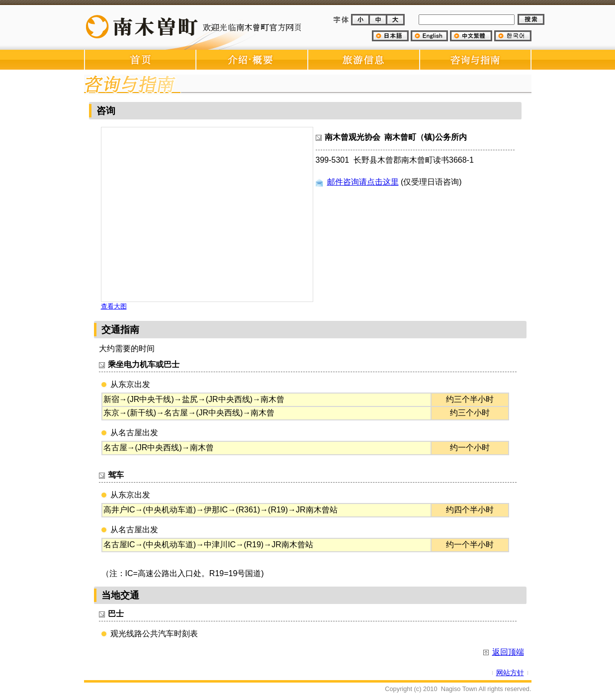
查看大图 (114, 306)
